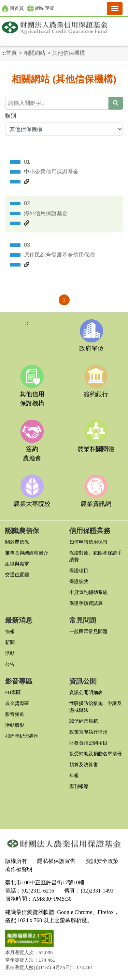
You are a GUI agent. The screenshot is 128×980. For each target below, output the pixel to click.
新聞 (10, 642)
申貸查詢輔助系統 (88, 592)
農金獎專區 (17, 703)
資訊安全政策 (102, 861)
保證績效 (79, 581)
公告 (10, 664)
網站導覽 (41, 9)
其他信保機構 (69, 53)
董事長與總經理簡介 (27, 553)
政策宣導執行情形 (88, 732)
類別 (11, 116)
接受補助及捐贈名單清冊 (96, 754)
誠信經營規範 (84, 721)
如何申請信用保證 (88, 542)
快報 (10, 631)
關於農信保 (17, 542)
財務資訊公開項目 (88, 743)
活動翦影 (15, 725)
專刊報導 (79, 786)
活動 (10, 653)
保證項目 (79, 571)
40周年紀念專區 (22, 736)
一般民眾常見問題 (88, 631)
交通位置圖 (17, 575)
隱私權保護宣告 (56, 861)
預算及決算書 (84, 765)
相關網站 (34, 53)
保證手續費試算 (86, 603)
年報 (74, 775)
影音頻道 (15, 714)
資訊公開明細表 (86, 692)
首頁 (11, 53)
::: (4, 53)
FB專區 (13, 692)
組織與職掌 (17, 564)
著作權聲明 (19, 869)
